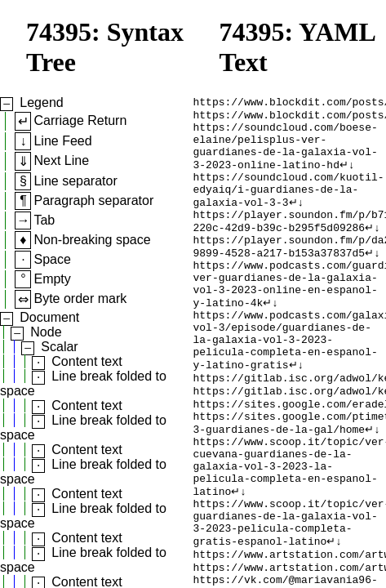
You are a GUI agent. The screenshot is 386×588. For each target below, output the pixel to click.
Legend (41, 102)
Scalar (59, 347)
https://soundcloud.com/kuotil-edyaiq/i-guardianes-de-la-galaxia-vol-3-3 (289, 206)
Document (49, 317)
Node (46, 332)
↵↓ (347, 176)
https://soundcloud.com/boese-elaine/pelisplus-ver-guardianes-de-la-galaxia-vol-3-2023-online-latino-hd (286, 154)
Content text (87, 361)
